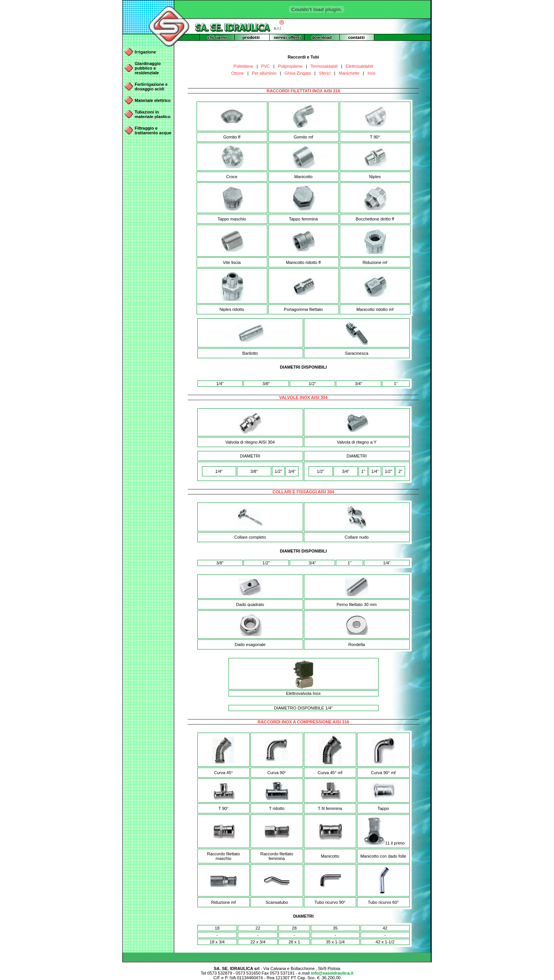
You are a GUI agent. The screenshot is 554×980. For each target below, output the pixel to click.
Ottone (238, 73)
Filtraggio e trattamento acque (153, 130)
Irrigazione (145, 52)
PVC (266, 66)
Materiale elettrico (153, 100)
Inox (371, 73)
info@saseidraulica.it (332, 973)
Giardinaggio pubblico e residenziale (148, 68)
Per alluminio (264, 73)
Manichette (349, 73)
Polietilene (243, 66)
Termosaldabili (324, 66)
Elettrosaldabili (359, 66)
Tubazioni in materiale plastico (153, 114)
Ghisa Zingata (297, 73)
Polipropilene (290, 66)
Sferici (325, 73)
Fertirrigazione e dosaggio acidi (151, 87)
